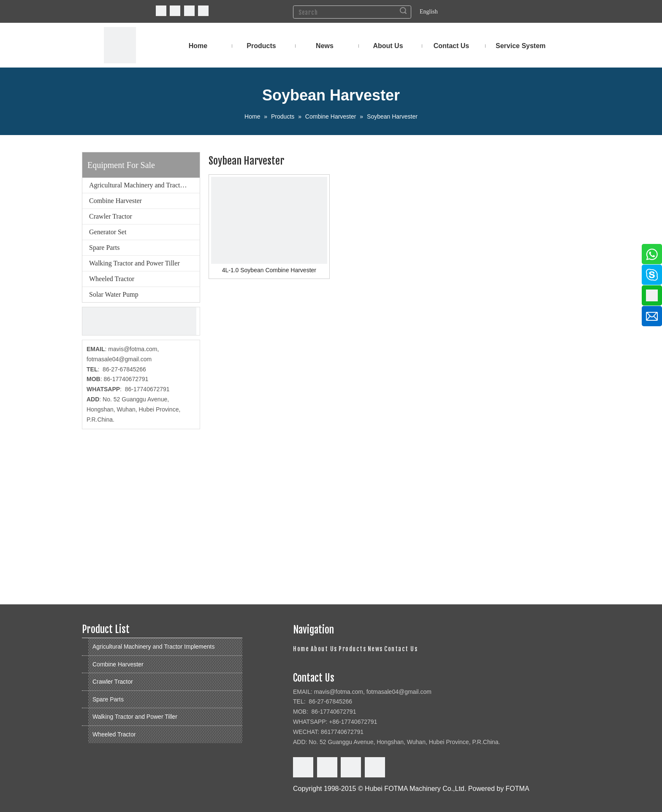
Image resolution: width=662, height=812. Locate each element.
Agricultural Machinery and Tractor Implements (144, 185)
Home (301, 649)
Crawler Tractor (111, 216)
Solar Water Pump (114, 294)
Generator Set (108, 232)
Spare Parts (104, 248)
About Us (324, 649)
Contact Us (401, 649)
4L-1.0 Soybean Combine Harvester (269, 270)
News (375, 649)
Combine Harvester (115, 201)
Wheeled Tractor (112, 279)
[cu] (139, 321)
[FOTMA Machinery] (120, 45)
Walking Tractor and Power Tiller (134, 263)
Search (403, 11)
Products (352, 649)
